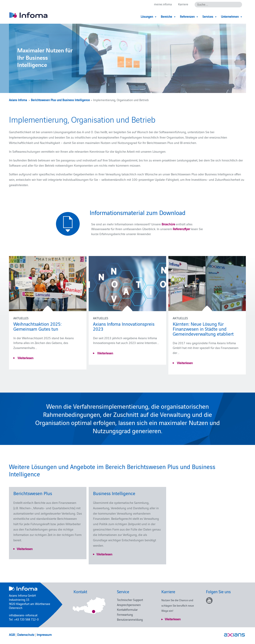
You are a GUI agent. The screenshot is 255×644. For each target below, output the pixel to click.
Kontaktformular (127, 609)
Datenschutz (26, 634)
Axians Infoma (18, 100)
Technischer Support (130, 600)
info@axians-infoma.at (23, 615)
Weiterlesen (25, 358)
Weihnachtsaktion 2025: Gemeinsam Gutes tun (37, 326)
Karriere (183, 4)
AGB (12, 634)
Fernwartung (125, 614)
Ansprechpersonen (129, 605)
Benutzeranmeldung (130, 619)
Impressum (44, 634)
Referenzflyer (182, 229)
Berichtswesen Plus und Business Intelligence (60, 100)
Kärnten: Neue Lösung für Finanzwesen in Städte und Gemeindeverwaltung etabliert (203, 329)
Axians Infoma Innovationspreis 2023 (124, 326)
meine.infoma (163, 4)
